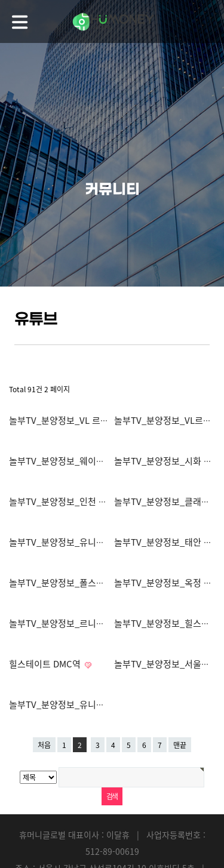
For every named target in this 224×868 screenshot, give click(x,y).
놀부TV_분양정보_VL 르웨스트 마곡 (78, 420)
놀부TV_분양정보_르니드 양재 (67, 623)
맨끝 (180, 745)
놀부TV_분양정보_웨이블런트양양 (75, 461)
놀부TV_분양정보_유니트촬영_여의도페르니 (94, 704)
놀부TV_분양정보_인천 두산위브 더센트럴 (90, 501)
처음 (44, 745)
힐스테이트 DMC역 (46, 664)
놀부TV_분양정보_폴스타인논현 (70, 583)
